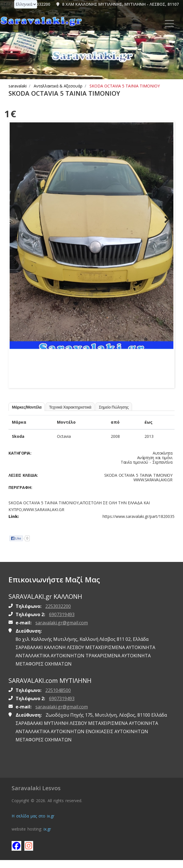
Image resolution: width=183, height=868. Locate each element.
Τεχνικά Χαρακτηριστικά (70, 415)
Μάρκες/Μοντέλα (27, 415)
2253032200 (58, 614)
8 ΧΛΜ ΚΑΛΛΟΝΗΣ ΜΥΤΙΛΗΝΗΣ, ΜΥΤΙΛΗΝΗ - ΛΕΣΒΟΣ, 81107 (118, 4)
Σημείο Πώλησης (114, 415)
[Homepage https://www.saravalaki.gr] (41, 21)
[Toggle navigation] (169, 24)
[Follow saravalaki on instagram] (29, 854)
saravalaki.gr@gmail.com (62, 630)
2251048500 (58, 698)
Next (165, 223)
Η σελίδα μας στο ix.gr (33, 824)
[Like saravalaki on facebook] (16, 854)
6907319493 (62, 622)
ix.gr (47, 837)
